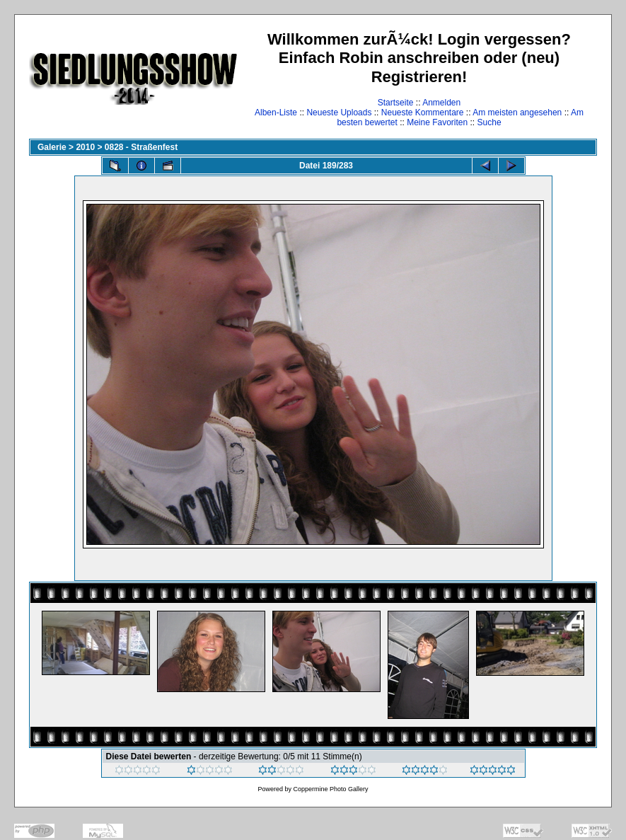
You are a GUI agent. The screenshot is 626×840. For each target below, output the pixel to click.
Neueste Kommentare (423, 113)
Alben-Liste (276, 113)
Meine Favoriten (437, 122)
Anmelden (441, 103)
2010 (85, 147)
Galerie (52, 147)
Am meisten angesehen (517, 113)
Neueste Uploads (339, 113)
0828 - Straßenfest (141, 147)
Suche (489, 122)
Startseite (396, 103)
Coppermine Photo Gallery (330, 789)
